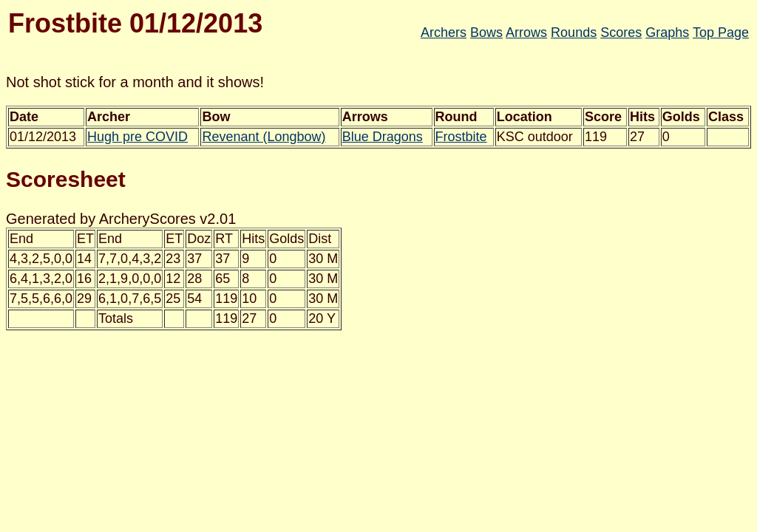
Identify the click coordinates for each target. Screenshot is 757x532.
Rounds (574, 33)
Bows (486, 33)
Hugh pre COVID (138, 137)
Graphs (667, 33)
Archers (444, 33)
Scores (621, 33)
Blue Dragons (383, 137)
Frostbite (461, 137)
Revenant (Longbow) (264, 137)
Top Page (721, 33)
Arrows (526, 33)
